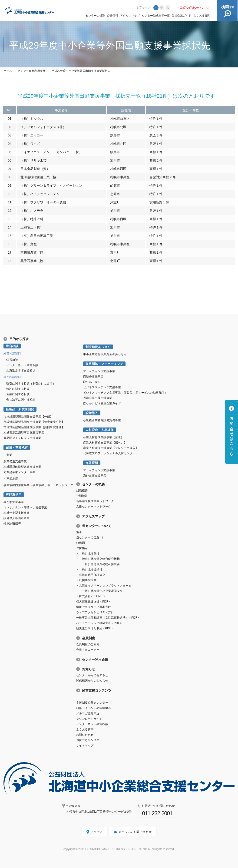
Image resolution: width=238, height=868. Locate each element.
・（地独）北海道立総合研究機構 (98, 559)
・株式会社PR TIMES (91, 596)
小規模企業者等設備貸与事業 (102, 420)
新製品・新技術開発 (20, 409)
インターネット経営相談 (22, 365)
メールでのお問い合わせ (135, 832)
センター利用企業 (95, 659)
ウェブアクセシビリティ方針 (95, 612)
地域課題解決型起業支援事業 (22, 467)
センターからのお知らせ (92, 675)
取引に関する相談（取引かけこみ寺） (31, 384)
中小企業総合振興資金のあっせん (105, 354)
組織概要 (82, 490)
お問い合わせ (85, 735)
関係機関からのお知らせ (92, 681)
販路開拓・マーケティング (104, 364)
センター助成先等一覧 (156, 16)
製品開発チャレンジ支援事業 (22, 438)
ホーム (8, 71)
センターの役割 (95, 16)
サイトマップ (85, 745)
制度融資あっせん (98, 347)
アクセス (97, 832)
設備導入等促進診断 (17, 518)
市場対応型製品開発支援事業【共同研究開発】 (34, 427)
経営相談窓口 (12, 353)
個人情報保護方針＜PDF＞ (94, 602)
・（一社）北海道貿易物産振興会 (98, 564)
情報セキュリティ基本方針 (94, 607)
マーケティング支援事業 (99, 371)
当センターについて (97, 526)
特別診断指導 (12, 523)
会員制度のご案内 (88, 644)
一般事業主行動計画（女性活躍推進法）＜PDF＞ (108, 618)
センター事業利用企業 (32, 71)
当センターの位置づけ (91, 537)
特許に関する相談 (18, 389)
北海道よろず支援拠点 (21, 371)
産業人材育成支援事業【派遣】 (104, 437)
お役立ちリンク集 (88, 740)
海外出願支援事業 (95, 476)
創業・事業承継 (17, 448)
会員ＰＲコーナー (88, 650)
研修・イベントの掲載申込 (94, 708)
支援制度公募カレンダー (92, 703)
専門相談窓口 (12, 377)
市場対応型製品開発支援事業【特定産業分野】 (34, 422)
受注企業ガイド (182, 16)
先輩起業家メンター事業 (20, 472)
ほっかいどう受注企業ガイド (102, 403)
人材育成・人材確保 (100, 430)
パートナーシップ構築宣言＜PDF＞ (99, 623)
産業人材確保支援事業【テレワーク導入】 (111, 448)
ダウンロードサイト (89, 719)
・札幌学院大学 (86, 580)
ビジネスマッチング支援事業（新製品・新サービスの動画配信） (125, 393)
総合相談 (12, 346)
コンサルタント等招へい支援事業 (25, 507)
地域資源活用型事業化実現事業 (24, 433)
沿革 (79, 532)
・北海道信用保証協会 (91, 575)
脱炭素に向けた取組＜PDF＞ (95, 628)
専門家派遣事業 (14, 502)
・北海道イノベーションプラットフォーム (104, 586)
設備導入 (92, 413)
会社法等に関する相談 (21, 400)
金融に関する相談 (18, 394)
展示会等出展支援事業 (98, 398)
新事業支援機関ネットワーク (95, 501)
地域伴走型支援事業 (17, 513)
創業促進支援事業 (15, 461)
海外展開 (92, 463)
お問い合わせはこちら (232, 434)
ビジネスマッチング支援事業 (102, 387)
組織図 (81, 543)
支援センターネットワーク (94, 507)
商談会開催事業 (93, 377)
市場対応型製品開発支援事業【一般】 (28, 417)
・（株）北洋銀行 (88, 553)
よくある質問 (202, 16)
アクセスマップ (130, 16)
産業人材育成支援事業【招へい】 (105, 443)
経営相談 (12, 360)
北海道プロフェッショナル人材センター (109, 453)
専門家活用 (14, 495)
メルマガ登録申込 (88, 713)
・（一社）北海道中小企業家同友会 (99, 591)
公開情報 (112, 16)
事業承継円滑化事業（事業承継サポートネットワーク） (40, 485)
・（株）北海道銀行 (89, 570)
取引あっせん (92, 382)
